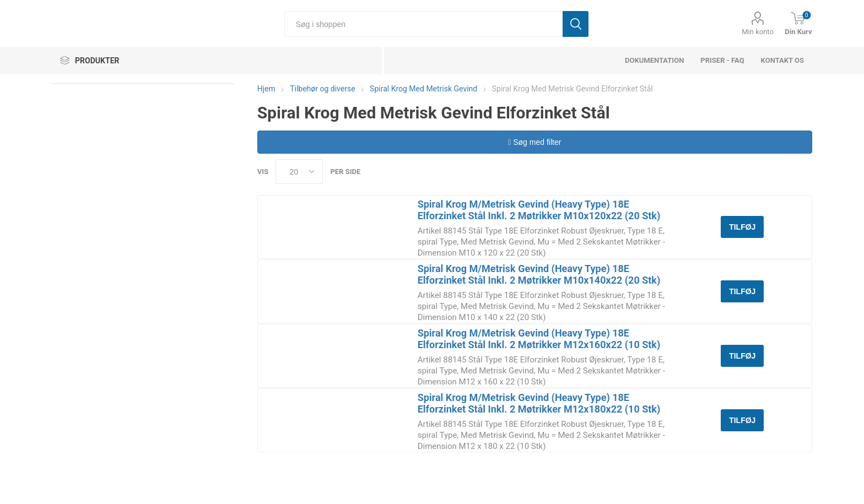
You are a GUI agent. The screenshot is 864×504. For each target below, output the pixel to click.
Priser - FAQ (722, 60)
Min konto (758, 32)
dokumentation (654, 60)
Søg (576, 24)
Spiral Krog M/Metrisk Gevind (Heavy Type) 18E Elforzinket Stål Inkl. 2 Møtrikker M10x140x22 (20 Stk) (539, 274)
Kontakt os (782, 60)
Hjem (266, 89)
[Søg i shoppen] (423, 24)
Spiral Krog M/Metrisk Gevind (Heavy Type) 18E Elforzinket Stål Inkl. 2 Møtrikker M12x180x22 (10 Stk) (539, 403)
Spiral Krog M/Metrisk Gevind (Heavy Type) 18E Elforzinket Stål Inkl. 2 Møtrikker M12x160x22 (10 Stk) (539, 339)
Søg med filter (534, 142)
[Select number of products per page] (299, 172)
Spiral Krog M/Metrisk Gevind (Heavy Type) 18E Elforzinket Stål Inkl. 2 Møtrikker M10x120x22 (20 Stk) (539, 210)
